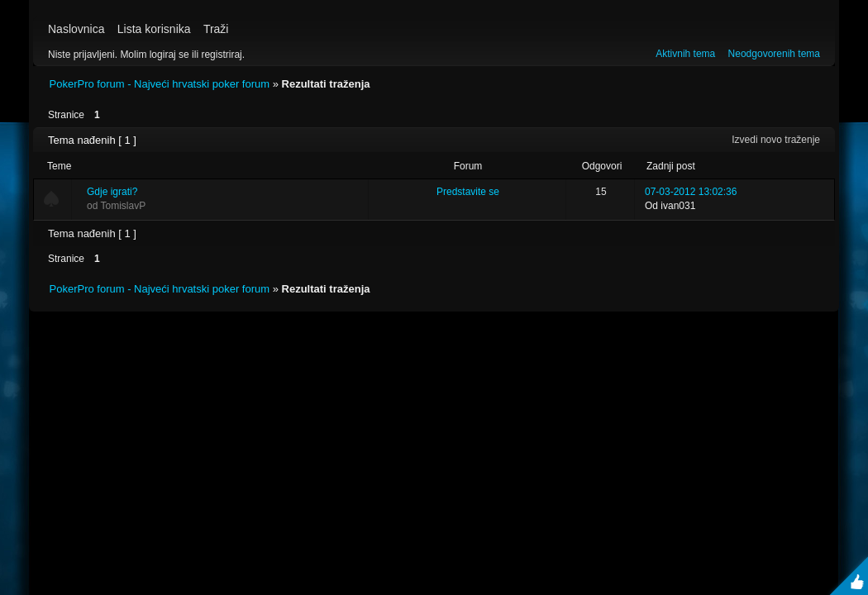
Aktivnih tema (685, 54)
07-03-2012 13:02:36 (691, 192)
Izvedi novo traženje (776, 140)
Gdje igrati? (112, 192)
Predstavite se (468, 192)
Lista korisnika (154, 29)
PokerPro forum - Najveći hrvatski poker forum (160, 84)
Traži (216, 29)
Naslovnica (76, 29)
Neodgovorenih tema (774, 54)
